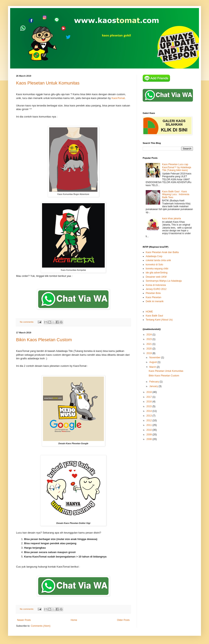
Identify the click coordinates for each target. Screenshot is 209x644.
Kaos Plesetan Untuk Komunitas (48, 83)
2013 (150, 416)
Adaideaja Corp (154, 256)
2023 (150, 339)
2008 (150, 439)
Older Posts (123, 620)
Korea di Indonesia (156, 285)
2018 (150, 392)
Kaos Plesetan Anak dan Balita (162, 252)
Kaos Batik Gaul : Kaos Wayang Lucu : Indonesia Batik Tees (176, 194)
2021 (150, 344)
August (153, 362)
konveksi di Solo (154, 265)
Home (74, 620)
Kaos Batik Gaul (154, 316)
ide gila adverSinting (157, 273)
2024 (150, 335)
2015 (150, 406)
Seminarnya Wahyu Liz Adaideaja (164, 281)
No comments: (27, 322)
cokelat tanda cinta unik (158, 260)
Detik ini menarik (155, 301)
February (154, 382)
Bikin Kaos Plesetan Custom (44, 340)
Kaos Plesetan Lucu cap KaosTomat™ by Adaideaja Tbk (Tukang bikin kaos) (177, 167)
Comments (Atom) (40, 626)
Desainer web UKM (156, 277)
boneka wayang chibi (157, 269)
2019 (150, 353)
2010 (150, 430)
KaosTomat (118, 98)
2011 (150, 425)
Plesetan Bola (153, 293)
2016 (150, 402)
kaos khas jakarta (172, 218)
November (155, 358)
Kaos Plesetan (153, 297)
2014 (150, 411)
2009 (150, 435)
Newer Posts (24, 620)
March (153, 367)
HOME (149, 312)
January (154, 386)
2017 (150, 397)
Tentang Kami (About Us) (159, 320)
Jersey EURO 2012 (156, 289)
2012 (150, 420)
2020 (150, 349)
